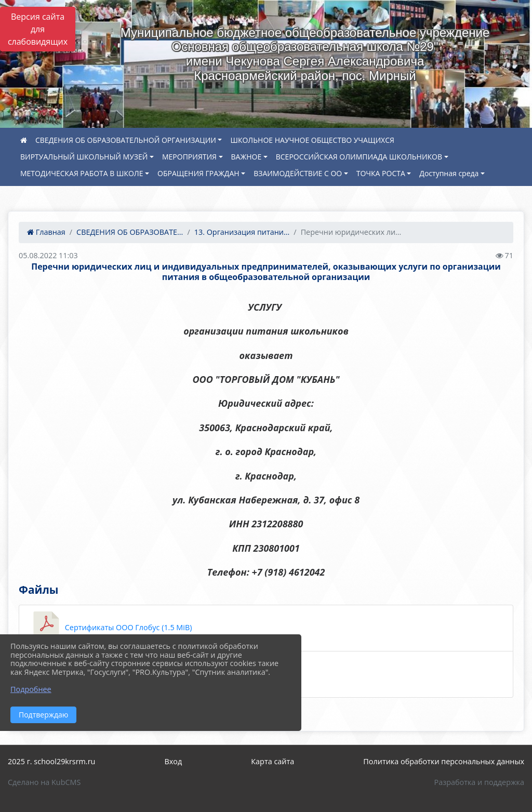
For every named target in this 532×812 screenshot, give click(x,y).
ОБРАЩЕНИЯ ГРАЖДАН (198, 173)
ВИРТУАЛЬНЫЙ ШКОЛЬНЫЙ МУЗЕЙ (84, 157)
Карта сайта (272, 761)
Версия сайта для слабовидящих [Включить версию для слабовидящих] (38, 29)
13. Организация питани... (242, 232)
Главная (46, 232)
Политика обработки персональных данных (444, 761)
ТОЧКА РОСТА (381, 173)
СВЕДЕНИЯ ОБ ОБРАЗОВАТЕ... (130, 232)
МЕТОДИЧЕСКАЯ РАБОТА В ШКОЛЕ (82, 173)
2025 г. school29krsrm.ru (51, 761)
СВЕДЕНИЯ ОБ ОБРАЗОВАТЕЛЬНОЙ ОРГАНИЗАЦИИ (126, 140)
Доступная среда (449, 173)
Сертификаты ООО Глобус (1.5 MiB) (111, 628)
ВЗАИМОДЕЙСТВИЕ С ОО (298, 173)
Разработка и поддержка (479, 782)
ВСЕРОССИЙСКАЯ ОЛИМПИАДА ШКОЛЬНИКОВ (359, 157)
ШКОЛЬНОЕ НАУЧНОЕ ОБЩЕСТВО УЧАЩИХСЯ (312, 140)
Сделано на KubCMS (44, 782)
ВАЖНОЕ (247, 157)
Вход (173, 761)
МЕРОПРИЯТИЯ (189, 157)
